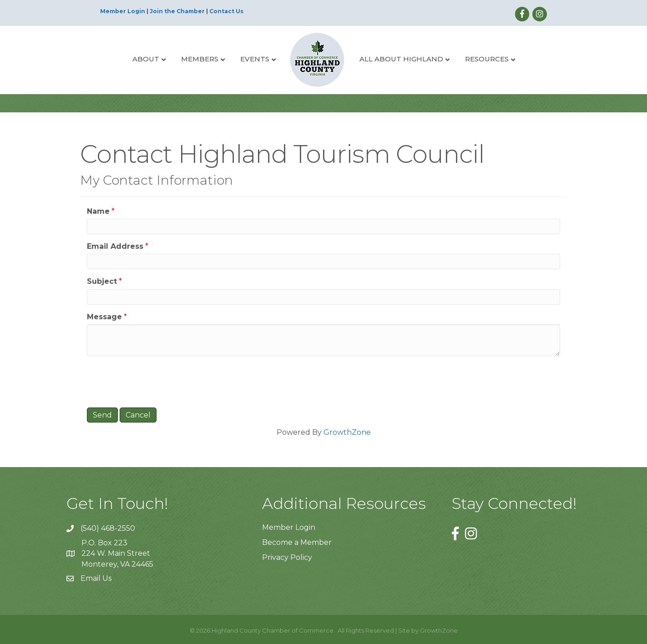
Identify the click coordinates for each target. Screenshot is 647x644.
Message (104, 317)
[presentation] (156, 381)
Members (200, 59)
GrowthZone (347, 432)
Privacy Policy (287, 557)
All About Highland (401, 59)
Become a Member (297, 542)
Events (255, 59)
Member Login (123, 11)
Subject (102, 281)
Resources (487, 59)
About (146, 59)
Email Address (115, 246)
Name (98, 211)
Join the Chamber (177, 11)
